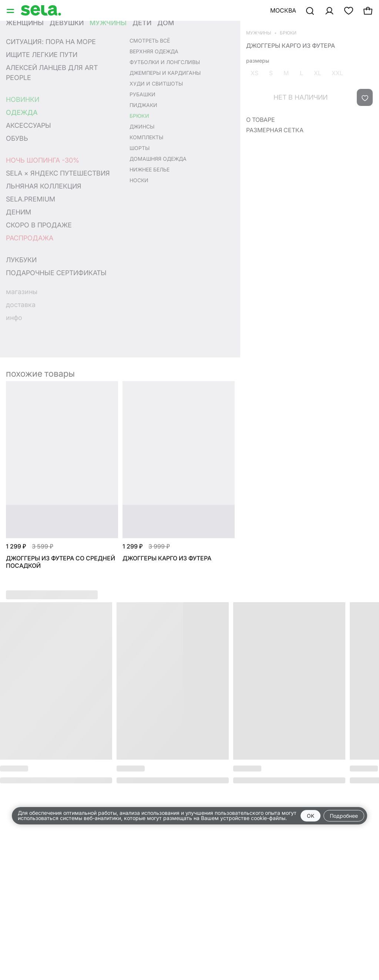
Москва (283, 10)
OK (311, 816)
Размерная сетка (275, 130)
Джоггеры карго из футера (291, 46)
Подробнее (344, 816)
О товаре (261, 120)
